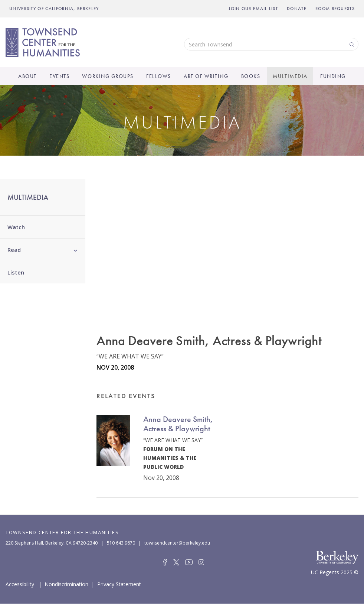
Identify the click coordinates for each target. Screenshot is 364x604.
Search (351, 44)
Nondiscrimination (66, 584)
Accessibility (20, 584)
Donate (297, 9)
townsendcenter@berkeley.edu (177, 543)
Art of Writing (206, 76)
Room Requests (335, 9)
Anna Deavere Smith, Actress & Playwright (178, 424)
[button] (76, 250)
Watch (16, 227)
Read (14, 250)
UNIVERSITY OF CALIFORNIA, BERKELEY (54, 9)
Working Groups (108, 76)
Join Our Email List (253, 9)
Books (251, 76)
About (27, 76)
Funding (333, 76)
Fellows (159, 76)
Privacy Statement (119, 584)
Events (59, 76)
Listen (16, 272)
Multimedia (290, 76)
